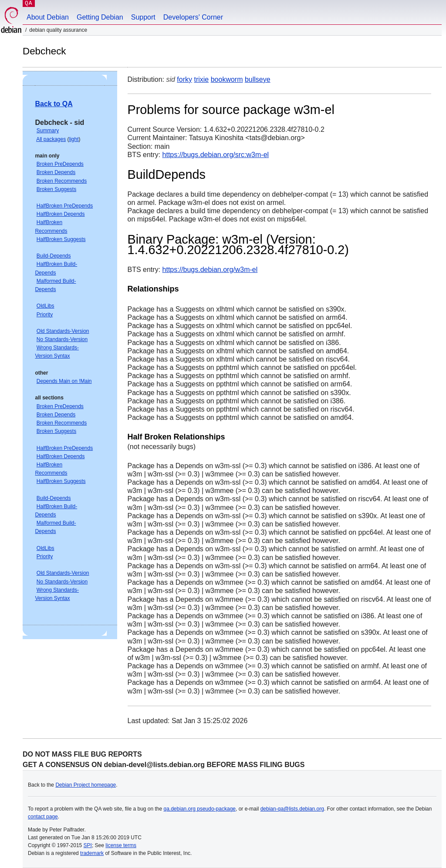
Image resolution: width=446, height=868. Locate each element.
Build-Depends (54, 256)
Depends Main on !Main (64, 381)
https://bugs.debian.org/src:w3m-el (216, 155)
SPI (88, 845)
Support (143, 17)
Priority (45, 315)
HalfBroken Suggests (61, 239)
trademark (92, 853)
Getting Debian (100, 17)
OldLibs (46, 306)
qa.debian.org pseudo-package (200, 809)
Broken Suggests (56, 189)
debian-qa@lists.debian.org (292, 809)
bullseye (258, 79)
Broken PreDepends (60, 164)
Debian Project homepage (86, 785)
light (74, 139)
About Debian (48, 17)
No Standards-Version (62, 339)
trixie (201, 79)
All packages (51, 139)
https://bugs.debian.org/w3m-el (210, 270)
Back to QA (54, 104)
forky (184, 79)
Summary (48, 131)
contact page (43, 817)
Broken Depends (56, 172)
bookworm (227, 79)
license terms (121, 845)
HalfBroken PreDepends (65, 206)
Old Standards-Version (63, 331)
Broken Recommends (62, 181)
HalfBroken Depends (61, 214)
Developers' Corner (193, 17)
